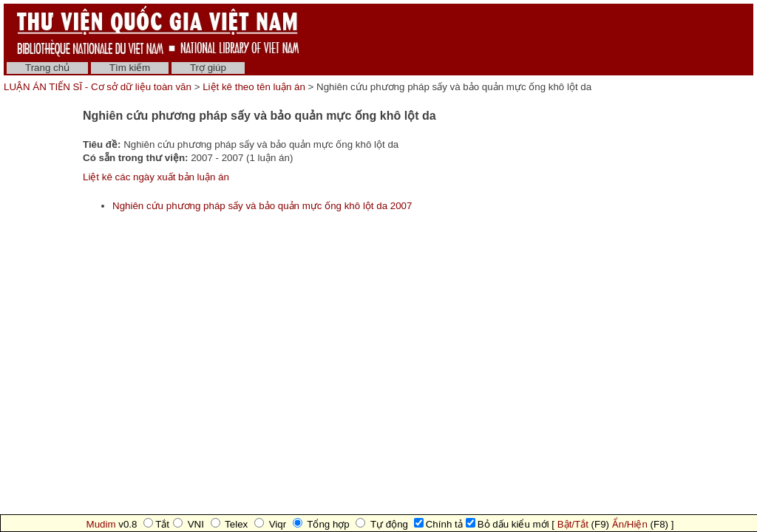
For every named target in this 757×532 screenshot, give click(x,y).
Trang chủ (47, 68)
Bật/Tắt (573, 524)
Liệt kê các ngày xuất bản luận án (156, 177)
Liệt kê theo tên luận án (254, 87)
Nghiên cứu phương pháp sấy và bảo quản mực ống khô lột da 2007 (262, 206)
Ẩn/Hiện (630, 524)
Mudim (101, 524)
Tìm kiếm (130, 68)
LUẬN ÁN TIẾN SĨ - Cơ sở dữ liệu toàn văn (99, 87)
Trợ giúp (208, 68)
